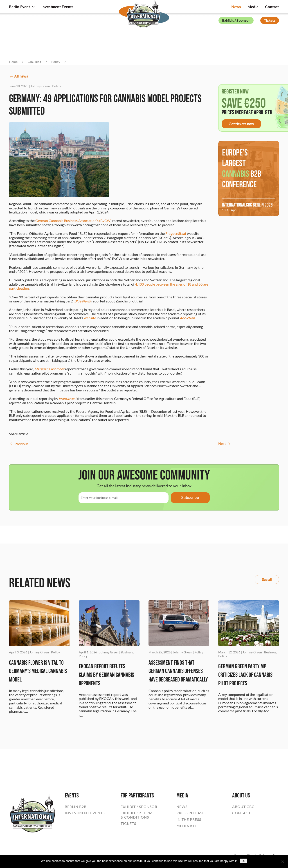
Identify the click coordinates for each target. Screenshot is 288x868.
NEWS (182, 807)
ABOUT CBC (243, 807)
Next (225, 444)
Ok (243, 861)
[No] (282, 862)
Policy (57, 86)
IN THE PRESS (189, 819)
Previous (19, 444)
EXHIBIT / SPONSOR (139, 807)
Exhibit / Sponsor (236, 20)
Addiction (187, 318)
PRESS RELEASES (191, 813)
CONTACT (241, 813)
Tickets (270, 20)
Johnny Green (40, 86)
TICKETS (128, 824)
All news (18, 77)
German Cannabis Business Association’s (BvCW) (73, 221)
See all (267, 579)
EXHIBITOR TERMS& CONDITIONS (138, 815)
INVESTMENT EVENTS (85, 813)
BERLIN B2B (76, 807)
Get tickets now (241, 124)
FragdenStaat (176, 233)
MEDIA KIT (186, 826)
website (90, 318)
